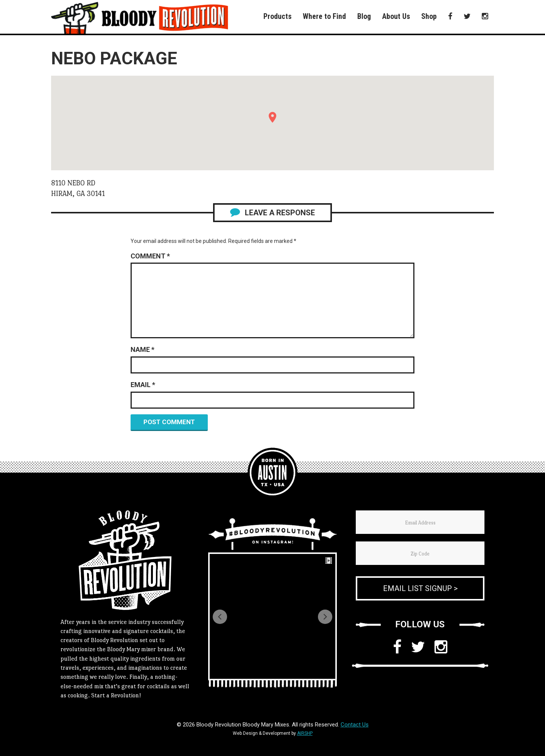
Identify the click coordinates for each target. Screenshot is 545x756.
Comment (150, 256)
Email (143, 385)
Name (142, 349)
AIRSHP (305, 733)
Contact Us (355, 725)
